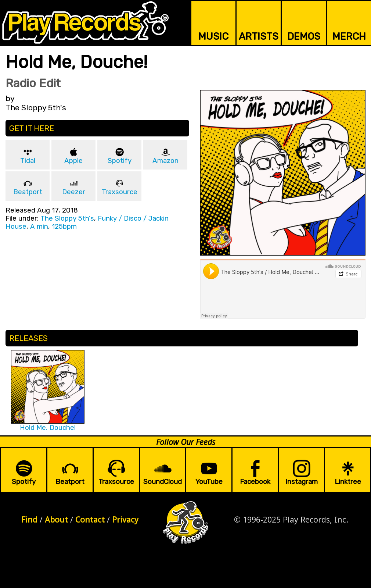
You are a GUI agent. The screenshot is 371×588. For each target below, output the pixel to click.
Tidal (28, 161)
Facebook (255, 482)
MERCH (349, 36)
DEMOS (304, 36)
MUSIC (213, 36)
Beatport (28, 192)
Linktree (348, 482)
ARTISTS (259, 36)
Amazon (165, 161)
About (56, 519)
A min (39, 227)
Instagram (302, 482)
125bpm (64, 227)
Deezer (74, 192)
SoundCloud (163, 482)
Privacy (125, 519)
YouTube (209, 482)
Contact (90, 519)
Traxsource (120, 192)
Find (29, 519)
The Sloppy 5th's (67, 218)
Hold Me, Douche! (48, 428)
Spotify (120, 161)
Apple (73, 161)
